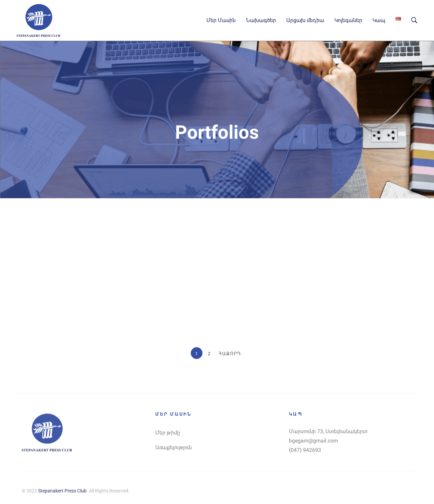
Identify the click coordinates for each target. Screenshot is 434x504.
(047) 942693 (305, 450)
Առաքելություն (174, 447)
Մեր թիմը (168, 433)
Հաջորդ (230, 354)
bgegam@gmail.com (314, 441)
